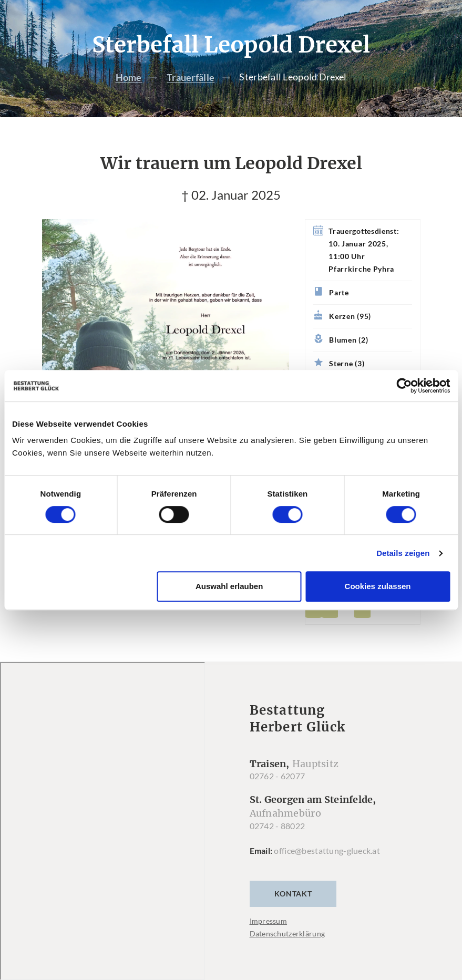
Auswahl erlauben (229, 586)
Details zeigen (403, 553)
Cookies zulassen (378, 586)
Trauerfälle (191, 77)
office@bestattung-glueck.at (327, 850)
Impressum (269, 921)
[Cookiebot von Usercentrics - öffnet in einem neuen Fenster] (404, 386)
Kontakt (293, 894)
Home (129, 77)
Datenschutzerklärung (288, 933)
